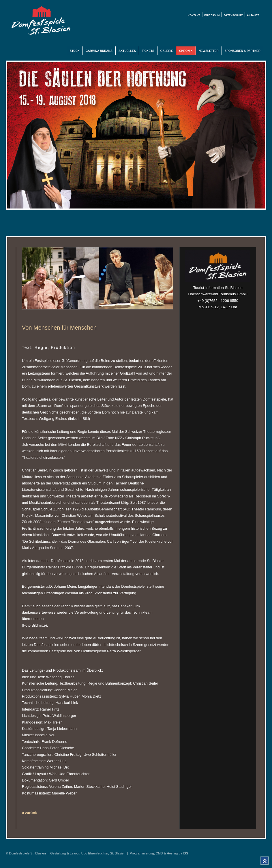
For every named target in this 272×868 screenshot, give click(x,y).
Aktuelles (127, 51)
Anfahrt (253, 15)
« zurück (29, 813)
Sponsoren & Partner (243, 51)
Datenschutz (233, 15)
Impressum (212, 15)
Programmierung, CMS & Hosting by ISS (159, 853)
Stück (75, 51)
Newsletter (209, 51)
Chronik (186, 51)
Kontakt (194, 15)
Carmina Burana (99, 51)
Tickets (148, 51)
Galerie (167, 51)
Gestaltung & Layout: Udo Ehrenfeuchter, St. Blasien (88, 853)
